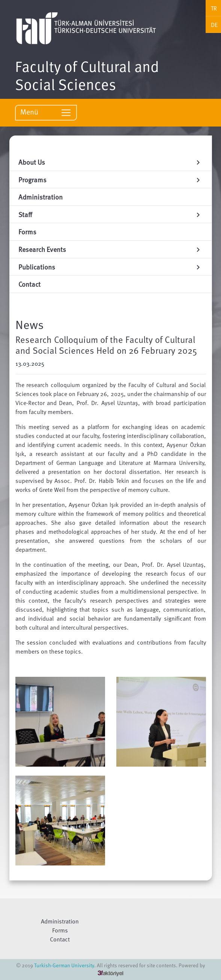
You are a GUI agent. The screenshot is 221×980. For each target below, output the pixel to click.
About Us (110, 162)
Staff (110, 214)
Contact (60, 939)
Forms (60, 930)
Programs (110, 179)
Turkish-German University (64, 965)
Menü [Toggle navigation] (46, 112)
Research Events (110, 249)
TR (214, 8)
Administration (60, 921)
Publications (110, 267)
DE (214, 25)
